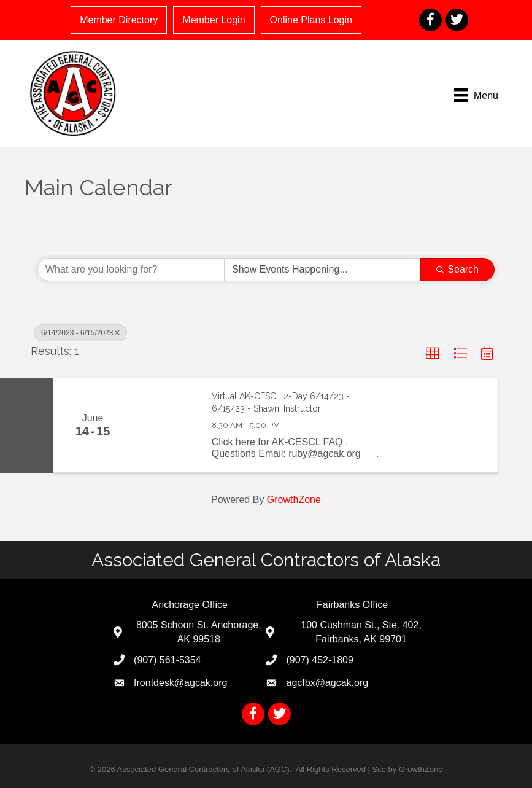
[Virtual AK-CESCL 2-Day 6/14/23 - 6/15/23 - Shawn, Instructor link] (166, 425)
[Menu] (476, 95)
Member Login (214, 20)
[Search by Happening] (322, 270)
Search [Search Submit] (457, 269)
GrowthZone (294, 500)
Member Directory (119, 20)
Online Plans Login (311, 20)
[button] (433, 354)
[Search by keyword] (131, 270)
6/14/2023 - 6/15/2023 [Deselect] (80, 333)
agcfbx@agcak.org (327, 683)
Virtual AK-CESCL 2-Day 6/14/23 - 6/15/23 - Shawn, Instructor (281, 402)
